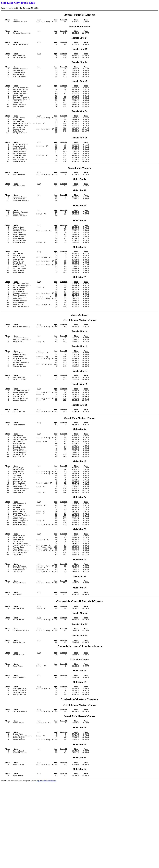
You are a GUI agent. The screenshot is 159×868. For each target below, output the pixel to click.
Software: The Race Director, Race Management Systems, (19, 866)
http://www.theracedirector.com (46, 866)
